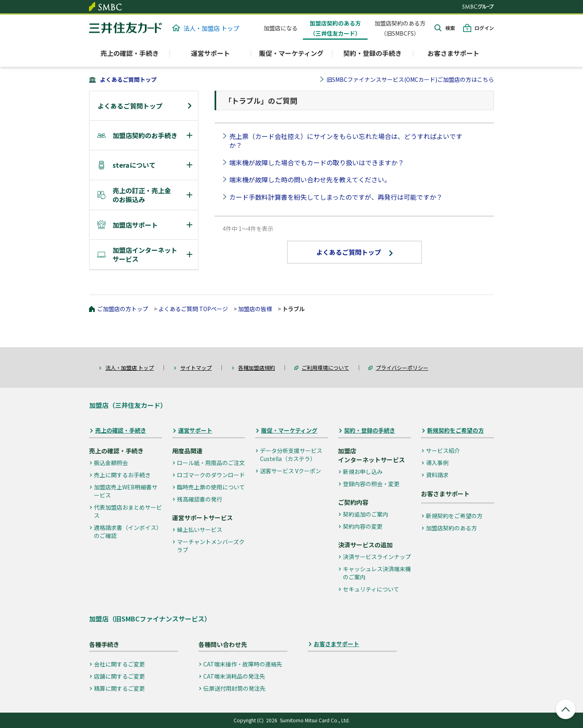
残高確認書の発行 (200, 499)
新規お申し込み (363, 472)
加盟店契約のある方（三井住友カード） (335, 28)
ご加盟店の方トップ (123, 309)
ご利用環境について (325, 368)
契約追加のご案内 (366, 514)
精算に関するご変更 (119, 688)
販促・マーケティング (289, 430)
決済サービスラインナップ (377, 557)
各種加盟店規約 (256, 368)
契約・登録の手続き (370, 430)
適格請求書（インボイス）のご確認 (128, 532)
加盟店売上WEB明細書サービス (126, 491)
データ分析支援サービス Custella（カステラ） (291, 455)
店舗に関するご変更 (119, 676)
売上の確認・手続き (121, 430)
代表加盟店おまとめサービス (128, 511)
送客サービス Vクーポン (290, 471)
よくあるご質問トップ (128, 79)
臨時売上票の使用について (211, 487)
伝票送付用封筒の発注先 (234, 688)
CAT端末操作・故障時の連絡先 (243, 664)
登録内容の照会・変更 (371, 484)
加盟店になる (281, 28)
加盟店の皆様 (255, 309)
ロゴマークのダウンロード (211, 475)
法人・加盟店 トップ (206, 28)
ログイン (484, 28)
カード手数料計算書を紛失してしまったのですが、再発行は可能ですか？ (336, 197)
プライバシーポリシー (402, 368)
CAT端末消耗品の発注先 (234, 676)
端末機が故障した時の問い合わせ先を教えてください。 (310, 179)
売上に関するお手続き (122, 475)
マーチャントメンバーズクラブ (211, 546)
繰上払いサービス (200, 529)
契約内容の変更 (363, 526)
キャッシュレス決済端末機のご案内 (377, 573)
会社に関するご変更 (119, 664)
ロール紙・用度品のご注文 (211, 463)
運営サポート (195, 430)
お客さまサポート (453, 53)
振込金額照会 (111, 463)
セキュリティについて (371, 589)
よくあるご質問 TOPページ (193, 309)
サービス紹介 (443, 450)
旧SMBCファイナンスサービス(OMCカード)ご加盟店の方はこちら (410, 79)
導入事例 (437, 463)
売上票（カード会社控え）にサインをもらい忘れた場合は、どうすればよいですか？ (346, 141)
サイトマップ (196, 368)
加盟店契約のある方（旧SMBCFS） (400, 28)
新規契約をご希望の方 (455, 430)
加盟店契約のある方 (451, 528)
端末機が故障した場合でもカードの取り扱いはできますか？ (317, 162)
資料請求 (437, 475)
